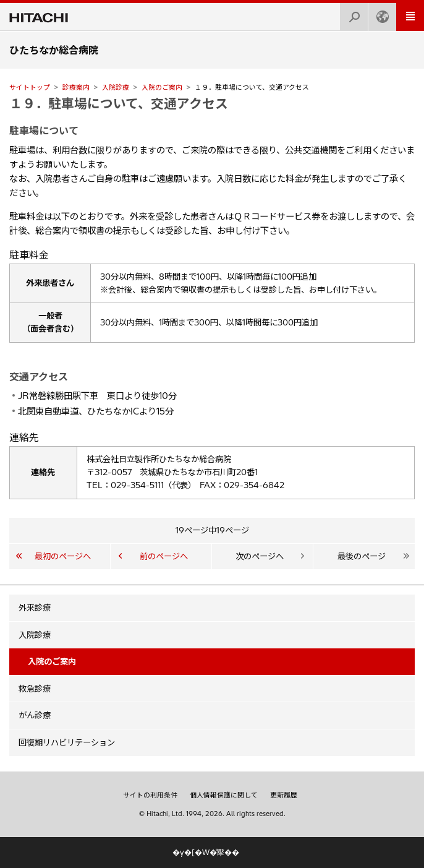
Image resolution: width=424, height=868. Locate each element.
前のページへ (164, 556)
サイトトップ (30, 87)
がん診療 (35, 715)
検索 (350, 13)
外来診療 (35, 608)
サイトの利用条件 (150, 795)
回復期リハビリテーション (67, 742)
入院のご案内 (162, 87)
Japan (379, 13)
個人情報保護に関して (224, 795)
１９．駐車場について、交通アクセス (119, 103)
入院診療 (116, 87)
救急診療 (35, 689)
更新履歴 (284, 795)
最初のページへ (63, 556)
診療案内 (76, 87)
